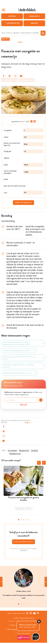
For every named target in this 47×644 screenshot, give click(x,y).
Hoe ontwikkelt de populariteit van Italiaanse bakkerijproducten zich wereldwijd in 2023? (23, 343)
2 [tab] (21, 520)
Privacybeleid (23, 550)
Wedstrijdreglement (14, 629)
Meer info (23, 404)
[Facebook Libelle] (27, 613)
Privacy (12, 621)
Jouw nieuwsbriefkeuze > (24, 542)
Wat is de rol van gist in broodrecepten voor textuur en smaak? (23, 358)
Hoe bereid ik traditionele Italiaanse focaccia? (19, 351)
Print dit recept (27, 80)
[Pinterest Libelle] (38, 613)
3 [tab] (24, 520)
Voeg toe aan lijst (23, 203)
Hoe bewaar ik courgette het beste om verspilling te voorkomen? (23, 366)
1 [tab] (19, 520)
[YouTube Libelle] (34, 613)
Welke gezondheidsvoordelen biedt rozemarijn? (20, 373)
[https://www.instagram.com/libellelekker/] (31, 613)
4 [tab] (26, 520)
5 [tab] (29, 520)
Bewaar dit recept (10, 80)
